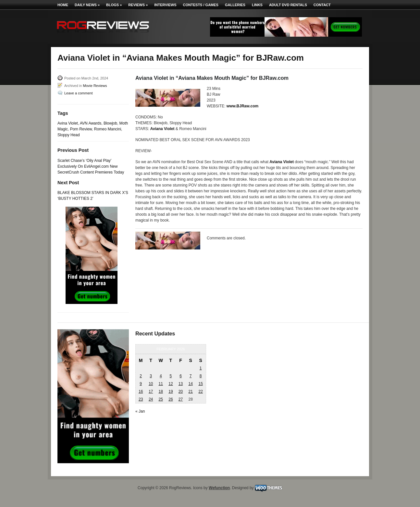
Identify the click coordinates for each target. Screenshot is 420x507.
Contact (322, 5)
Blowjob (110, 123)
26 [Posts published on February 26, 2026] (171, 399)
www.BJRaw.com (242, 106)
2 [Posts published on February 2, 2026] (141, 376)
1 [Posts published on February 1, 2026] (201, 368)
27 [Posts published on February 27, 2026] (181, 399)
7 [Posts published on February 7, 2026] (191, 376)
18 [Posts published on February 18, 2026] (161, 392)
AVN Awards (91, 123)
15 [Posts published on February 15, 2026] (200, 384)
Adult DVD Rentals (288, 5)
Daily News (87, 5)
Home (63, 5)
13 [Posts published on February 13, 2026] (181, 384)
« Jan (140, 411)
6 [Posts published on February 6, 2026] (181, 376)
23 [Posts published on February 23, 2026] (141, 399)
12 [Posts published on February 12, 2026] (171, 384)
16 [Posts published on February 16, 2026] (141, 392)
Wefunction (219, 488)
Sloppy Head (69, 135)
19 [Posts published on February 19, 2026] (171, 392)
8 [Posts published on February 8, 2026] (201, 376)
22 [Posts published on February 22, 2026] (200, 392)
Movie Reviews (95, 86)
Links (257, 5)
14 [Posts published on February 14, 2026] (190, 384)
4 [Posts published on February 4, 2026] (161, 376)
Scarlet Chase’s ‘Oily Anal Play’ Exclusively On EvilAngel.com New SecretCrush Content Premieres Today (91, 166)
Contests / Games (201, 5)
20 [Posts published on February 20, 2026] (181, 392)
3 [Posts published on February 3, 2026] (151, 376)
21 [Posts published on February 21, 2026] (190, 392)
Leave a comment (78, 93)
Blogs (114, 5)
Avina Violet (68, 123)
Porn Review (81, 129)
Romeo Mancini (108, 129)
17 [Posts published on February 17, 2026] (151, 392)
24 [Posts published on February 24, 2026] (151, 399)
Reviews (138, 5)
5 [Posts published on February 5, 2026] (171, 376)
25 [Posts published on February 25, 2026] (161, 399)
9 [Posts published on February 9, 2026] (141, 384)
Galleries (235, 5)
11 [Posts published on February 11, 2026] (161, 384)
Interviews (165, 5)
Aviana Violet (162, 129)
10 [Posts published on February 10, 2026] (151, 384)
